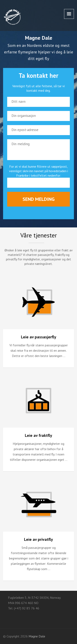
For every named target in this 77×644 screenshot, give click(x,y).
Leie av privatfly (38, 539)
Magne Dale (37, 636)
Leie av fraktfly (38, 435)
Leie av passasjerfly (39, 337)
